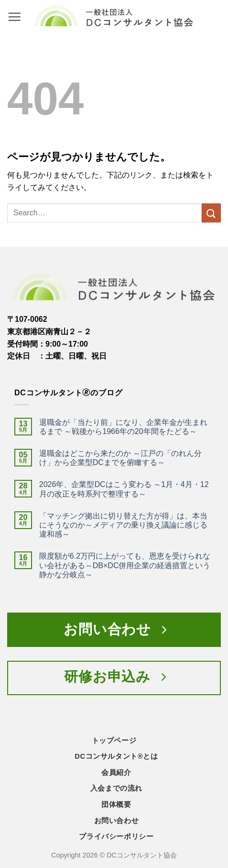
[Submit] (211, 213)
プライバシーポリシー (116, 836)
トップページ (114, 741)
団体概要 (116, 804)
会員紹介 (116, 773)
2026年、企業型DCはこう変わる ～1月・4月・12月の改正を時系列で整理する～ (124, 489)
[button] (14, 17)
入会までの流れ (116, 788)
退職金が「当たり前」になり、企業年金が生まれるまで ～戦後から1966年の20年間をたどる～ (123, 427)
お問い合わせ (117, 821)
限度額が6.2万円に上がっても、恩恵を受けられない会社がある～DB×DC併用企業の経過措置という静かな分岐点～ (125, 565)
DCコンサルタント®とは (116, 756)
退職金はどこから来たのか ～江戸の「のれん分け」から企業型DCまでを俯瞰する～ (120, 458)
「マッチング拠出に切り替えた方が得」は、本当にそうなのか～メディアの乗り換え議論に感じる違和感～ (123, 525)
